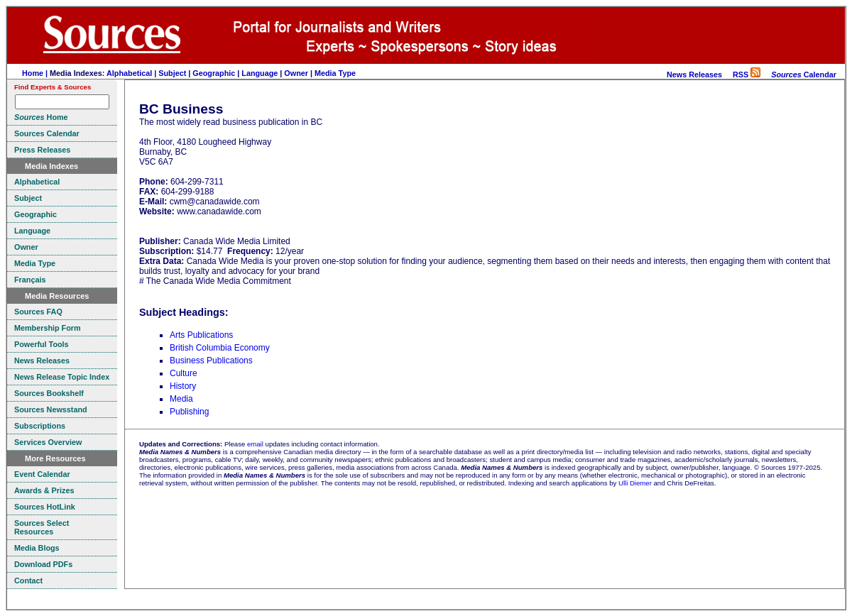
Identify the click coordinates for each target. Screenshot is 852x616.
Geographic (214, 73)
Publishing (189, 412)
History (183, 386)
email (255, 444)
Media (181, 399)
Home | (36, 73)
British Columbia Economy (220, 348)
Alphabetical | (132, 73)
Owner (296, 73)
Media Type (335, 73)
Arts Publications (201, 335)
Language (260, 73)
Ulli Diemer (635, 483)
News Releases (694, 75)
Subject (172, 73)
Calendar (804, 75)
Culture (184, 373)
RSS (747, 75)
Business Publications (211, 361)
